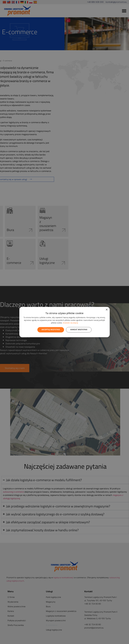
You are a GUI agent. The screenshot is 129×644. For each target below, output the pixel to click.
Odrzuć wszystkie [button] (79, 330)
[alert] (64, 322)
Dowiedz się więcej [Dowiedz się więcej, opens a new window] (70, 323)
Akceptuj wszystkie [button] (51, 330)
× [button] (107, 310)
